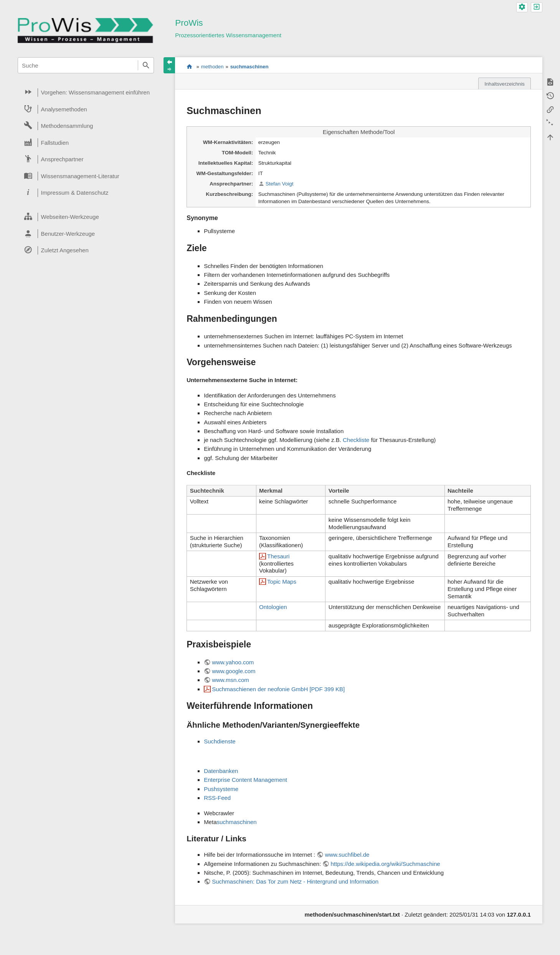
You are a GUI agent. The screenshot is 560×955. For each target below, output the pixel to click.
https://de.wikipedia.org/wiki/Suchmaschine (385, 864)
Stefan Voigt (280, 184)
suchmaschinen (249, 67)
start (189, 66)
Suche (146, 65)
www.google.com (234, 671)
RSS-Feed (217, 798)
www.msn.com (230, 680)
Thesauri (278, 556)
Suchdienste (220, 741)
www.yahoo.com (233, 662)
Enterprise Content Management (245, 780)
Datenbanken (221, 771)
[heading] (86, 93)
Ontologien (273, 607)
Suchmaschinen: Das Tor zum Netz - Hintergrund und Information (295, 881)
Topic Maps (282, 582)
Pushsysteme (221, 789)
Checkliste (356, 440)
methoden (212, 67)
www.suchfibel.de (347, 855)
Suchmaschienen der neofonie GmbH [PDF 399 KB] (278, 689)
